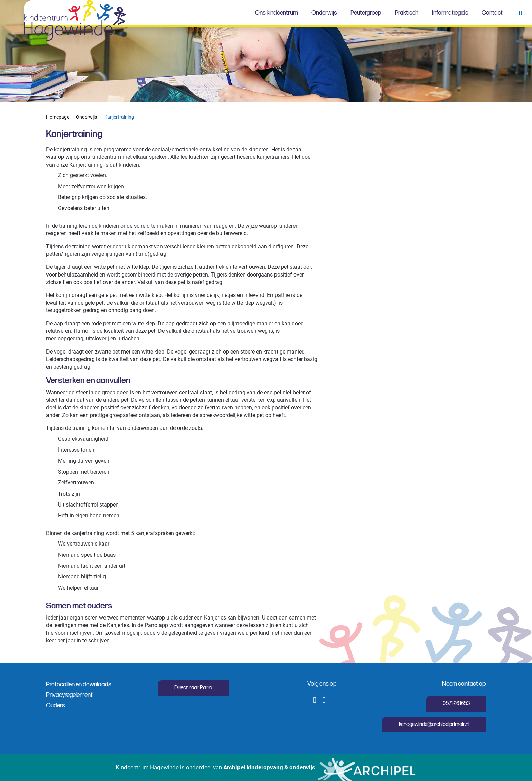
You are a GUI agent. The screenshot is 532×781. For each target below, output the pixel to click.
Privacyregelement (69, 695)
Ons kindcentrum (277, 13)
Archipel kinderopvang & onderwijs (269, 767)
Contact (492, 13)
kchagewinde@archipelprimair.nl (434, 725)
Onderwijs (324, 13)
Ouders (56, 706)
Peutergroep (366, 13)
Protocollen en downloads (79, 684)
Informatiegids (450, 13)
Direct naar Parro (193, 688)
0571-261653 (456, 703)
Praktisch (407, 13)
